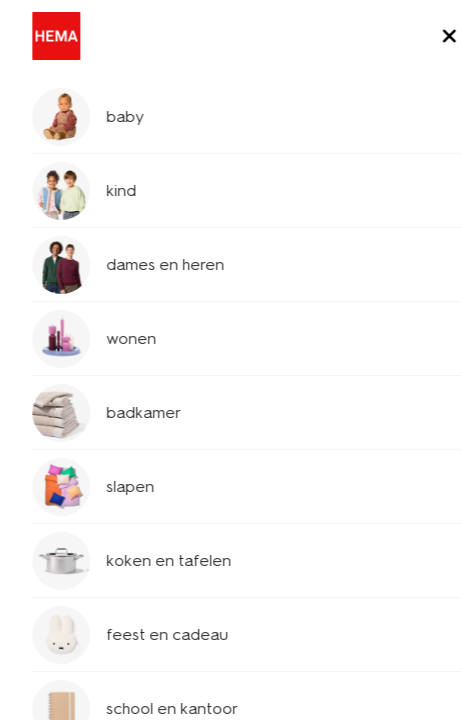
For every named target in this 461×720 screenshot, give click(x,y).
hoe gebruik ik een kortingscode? (228, 446)
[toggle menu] (429, 38)
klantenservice (88, 144)
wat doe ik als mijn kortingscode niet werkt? (228, 511)
